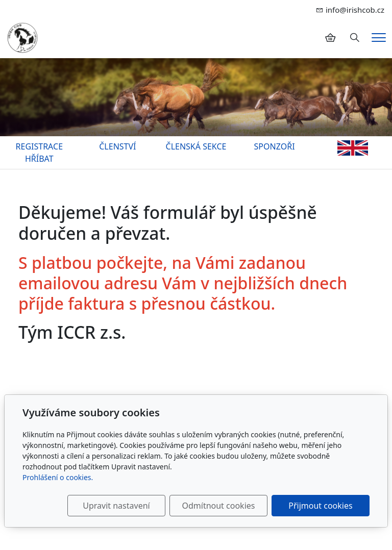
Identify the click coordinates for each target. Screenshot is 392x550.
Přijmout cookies (320, 506)
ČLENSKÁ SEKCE (196, 146)
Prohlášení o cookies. (58, 477)
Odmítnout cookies (218, 506)
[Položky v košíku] (330, 38)
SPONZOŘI (275, 146)
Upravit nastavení (116, 506)
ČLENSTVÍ (117, 146)
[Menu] (379, 37)
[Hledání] (355, 38)
